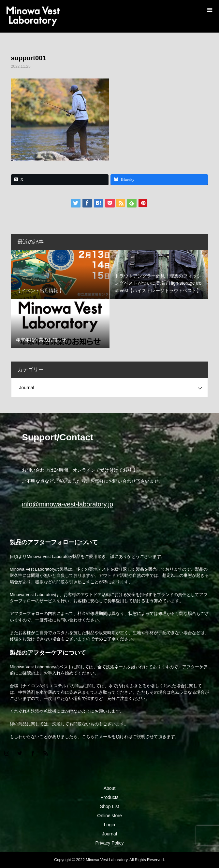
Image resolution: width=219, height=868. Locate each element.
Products (109, 797)
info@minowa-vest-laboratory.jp (67, 504)
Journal (27, 388)
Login (109, 825)
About (110, 788)
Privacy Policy (109, 843)
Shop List (109, 806)
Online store (109, 816)
